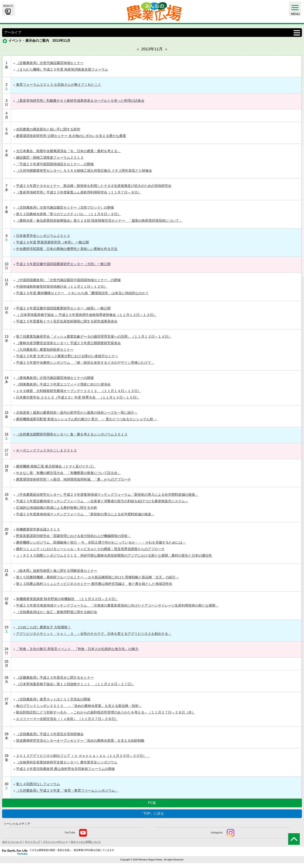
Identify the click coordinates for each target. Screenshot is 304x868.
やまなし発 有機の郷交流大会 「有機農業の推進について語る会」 (68, 473)
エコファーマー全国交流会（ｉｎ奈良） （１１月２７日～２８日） (67, 719)
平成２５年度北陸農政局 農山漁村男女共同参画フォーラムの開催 (65, 769)
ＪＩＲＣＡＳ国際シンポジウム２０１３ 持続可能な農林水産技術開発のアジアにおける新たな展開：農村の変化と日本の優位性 (114, 556)
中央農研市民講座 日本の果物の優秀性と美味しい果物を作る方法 (67, 249)
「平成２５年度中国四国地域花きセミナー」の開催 (55, 164)
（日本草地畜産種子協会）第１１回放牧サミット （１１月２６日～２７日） (75, 684)
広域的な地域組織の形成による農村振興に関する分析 (57, 508)
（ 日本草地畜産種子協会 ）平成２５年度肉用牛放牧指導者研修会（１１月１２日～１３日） (86, 315)
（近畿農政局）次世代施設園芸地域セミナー (50, 63)
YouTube (75, 833)
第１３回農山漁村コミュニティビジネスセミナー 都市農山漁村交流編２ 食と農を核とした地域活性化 (94, 584)
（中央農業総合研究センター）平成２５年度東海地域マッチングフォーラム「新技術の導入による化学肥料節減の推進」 (107, 495)
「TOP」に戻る (152, 814)
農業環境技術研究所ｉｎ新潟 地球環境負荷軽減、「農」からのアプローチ (73, 479)
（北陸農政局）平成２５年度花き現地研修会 (50, 734)
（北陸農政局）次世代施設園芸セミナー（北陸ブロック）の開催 (65, 208)
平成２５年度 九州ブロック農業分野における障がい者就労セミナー (67, 356)
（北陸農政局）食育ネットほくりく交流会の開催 (53, 699)
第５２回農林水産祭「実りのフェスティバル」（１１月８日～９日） (68, 214)
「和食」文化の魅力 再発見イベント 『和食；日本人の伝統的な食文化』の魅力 (77, 649)
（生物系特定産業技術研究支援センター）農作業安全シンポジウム (67, 762)
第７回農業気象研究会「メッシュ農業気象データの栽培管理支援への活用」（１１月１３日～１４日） (94, 337)
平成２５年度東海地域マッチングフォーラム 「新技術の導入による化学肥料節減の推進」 (85, 514)
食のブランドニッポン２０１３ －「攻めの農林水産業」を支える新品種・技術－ (79, 706)
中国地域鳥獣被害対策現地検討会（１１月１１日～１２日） (62, 287)
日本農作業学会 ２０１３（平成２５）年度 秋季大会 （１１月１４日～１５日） (78, 397)
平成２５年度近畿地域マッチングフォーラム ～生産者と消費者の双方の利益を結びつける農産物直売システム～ (102, 501)
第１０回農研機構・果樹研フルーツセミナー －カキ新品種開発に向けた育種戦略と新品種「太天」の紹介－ (98, 577)
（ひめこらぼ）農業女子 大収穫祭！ (43, 627)
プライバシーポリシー (55, 842)
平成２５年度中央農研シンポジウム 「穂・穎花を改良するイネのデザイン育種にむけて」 (85, 363)
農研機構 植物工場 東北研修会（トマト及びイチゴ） (56, 466)
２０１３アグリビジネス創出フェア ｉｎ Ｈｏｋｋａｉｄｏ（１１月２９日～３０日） (83, 756)
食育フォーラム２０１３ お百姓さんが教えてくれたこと (59, 85)
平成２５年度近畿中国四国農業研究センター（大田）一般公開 (63, 264)
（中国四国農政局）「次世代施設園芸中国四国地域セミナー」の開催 (68, 280)
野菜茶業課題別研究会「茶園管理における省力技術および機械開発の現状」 (73, 536)
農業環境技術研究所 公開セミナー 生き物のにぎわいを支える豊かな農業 (71, 136)
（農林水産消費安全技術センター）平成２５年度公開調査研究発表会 (68, 343)
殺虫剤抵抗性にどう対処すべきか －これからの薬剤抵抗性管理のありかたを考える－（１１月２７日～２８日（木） (106, 712)
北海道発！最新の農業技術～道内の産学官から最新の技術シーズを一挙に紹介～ (77, 413)
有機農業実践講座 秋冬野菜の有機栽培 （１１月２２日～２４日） (67, 599)
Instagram (223, 833)
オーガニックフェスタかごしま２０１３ (46, 450)
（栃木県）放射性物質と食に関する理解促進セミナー (57, 571)
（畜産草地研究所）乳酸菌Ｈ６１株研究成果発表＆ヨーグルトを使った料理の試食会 (80, 101)
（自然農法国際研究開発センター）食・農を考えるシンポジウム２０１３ (72, 434)
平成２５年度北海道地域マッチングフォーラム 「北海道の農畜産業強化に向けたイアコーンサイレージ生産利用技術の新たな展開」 (117, 605)
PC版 (152, 803)
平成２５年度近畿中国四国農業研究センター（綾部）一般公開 (63, 308)
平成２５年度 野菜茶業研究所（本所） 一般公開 (52, 242)
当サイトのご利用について (86, 842)
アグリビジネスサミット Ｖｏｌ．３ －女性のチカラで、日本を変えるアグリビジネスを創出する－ (94, 634)
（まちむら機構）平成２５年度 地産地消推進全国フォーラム (62, 69)
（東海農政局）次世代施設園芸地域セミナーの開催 (55, 378)
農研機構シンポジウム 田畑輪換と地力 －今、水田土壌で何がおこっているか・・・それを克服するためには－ (101, 542)
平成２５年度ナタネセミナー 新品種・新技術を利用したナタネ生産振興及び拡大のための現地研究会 (94, 186)
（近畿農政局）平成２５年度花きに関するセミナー (55, 678)
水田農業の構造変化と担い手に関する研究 (48, 129)
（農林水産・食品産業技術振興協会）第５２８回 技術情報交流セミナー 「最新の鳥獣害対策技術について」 (99, 221)
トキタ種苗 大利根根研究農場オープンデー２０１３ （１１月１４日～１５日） (79, 391)
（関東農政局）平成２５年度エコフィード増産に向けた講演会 (63, 384)
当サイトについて (12, 842)
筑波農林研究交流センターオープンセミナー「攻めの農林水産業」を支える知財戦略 (80, 741)
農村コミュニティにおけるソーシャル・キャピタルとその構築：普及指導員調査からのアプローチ (90, 549)
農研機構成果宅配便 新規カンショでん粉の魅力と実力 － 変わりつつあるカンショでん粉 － (87, 419)
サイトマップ (33, 842)
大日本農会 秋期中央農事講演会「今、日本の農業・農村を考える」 (68, 151)
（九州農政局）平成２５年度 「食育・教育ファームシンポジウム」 (67, 791)
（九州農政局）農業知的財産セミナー (45, 350)
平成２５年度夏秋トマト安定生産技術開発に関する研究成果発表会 (67, 321)
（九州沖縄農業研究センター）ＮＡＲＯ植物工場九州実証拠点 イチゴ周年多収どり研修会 (84, 171)
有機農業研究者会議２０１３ (38, 529)
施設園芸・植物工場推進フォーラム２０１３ (50, 158)
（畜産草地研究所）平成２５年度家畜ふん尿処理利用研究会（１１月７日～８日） (79, 192)
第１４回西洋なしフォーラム (38, 784)
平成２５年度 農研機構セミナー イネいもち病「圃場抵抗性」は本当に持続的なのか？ (82, 293)
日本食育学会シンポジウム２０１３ (43, 236)
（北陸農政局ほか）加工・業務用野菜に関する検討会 (57, 612)
